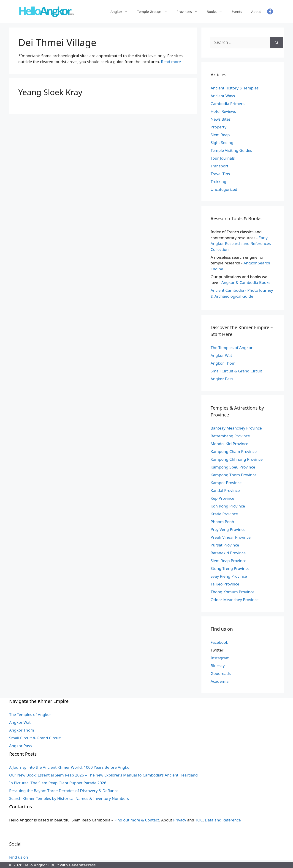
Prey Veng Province (228, 529)
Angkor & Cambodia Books (246, 282)
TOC (199, 820)
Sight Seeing (222, 143)
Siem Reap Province (228, 561)
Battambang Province (230, 436)
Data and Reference (223, 820)
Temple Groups (155, 11)
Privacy (180, 820)
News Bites (221, 119)
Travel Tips (220, 174)
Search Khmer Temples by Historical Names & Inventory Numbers (69, 798)
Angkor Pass (222, 379)
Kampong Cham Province (234, 451)
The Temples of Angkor (232, 348)
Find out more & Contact (137, 820)
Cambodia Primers (228, 104)
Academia (220, 681)
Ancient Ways (223, 96)
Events (237, 11)
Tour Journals (223, 158)
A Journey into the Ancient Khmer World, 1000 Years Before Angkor (70, 767)
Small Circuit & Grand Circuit (236, 371)
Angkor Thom (223, 363)
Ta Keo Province (225, 584)
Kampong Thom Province (234, 475)
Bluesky (218, 666)
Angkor (121, 11)
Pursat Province (225, 545)
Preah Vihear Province (231, 537)
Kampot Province (226, 483)
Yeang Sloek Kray (50, 92)
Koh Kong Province (228, 506)
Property (218, 127)
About (256, 11)
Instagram (220, 658)
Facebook (219, 642)
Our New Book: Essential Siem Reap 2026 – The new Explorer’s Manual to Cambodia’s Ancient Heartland (103, 775)
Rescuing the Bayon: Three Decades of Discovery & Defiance (64, 791)
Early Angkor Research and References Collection (241, 244)
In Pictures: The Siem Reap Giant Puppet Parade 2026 (58, 783)
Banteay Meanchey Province (236, 428)
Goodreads (221, 673)
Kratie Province (224, 514)
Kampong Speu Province (233, 467)
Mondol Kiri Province (229, 444)
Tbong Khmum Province (233, 592)
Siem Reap (220, 135)
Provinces (189, 11)
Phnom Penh (222, 522)
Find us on (19, 857)
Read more (171, 62)
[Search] (277, 43)
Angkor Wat (221, 355)
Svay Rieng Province (229, 576)
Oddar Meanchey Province (235, 600)
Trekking (218, 182)
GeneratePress (82, 865)
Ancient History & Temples (235, 88)
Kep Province (222, 498)
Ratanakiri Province (228, 553)
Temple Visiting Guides (231, 150)
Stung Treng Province (230, 568)
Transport (219, 166)
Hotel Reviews (223, 111)
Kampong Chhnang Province (237, 459)
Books (217, 11)
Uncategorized (224, 189)
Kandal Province (225, 490)
